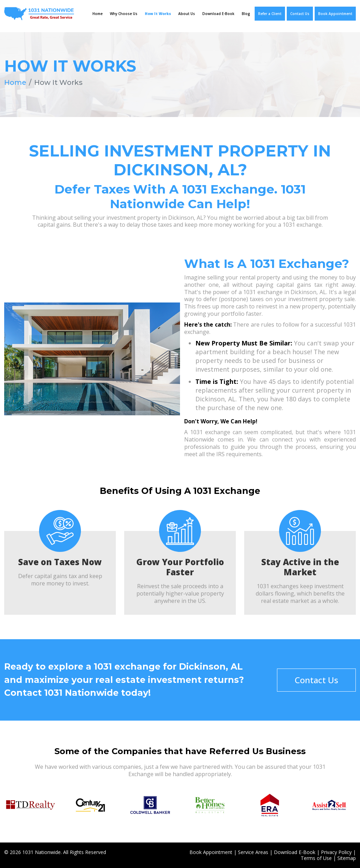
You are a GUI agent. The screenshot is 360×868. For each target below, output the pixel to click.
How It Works (158, 14)
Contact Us (300, 14)
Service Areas (253, 852)
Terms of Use (316, 858)
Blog (246, 14)
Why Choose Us (124, 14)
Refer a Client (270, 14)
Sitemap (347, 858)
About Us (187, 14)
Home (97, 14)
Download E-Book (218, 14)
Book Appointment (335, 14)
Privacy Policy (336, 852)
